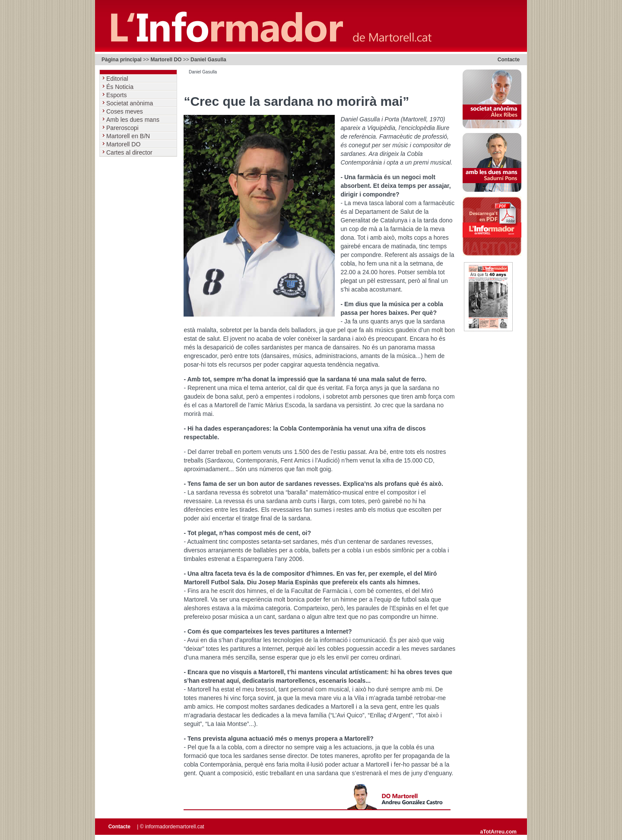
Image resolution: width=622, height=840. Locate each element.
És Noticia (121, 87)
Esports (117, 95)
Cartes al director (130, 152)
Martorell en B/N (129, 136)
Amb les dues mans (134, 120)
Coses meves (125, 111)
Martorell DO (166, 60)
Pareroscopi (123, 128)
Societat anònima (130, 103)
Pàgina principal (122, 60)
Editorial (118, 79)
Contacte (509, 60)
